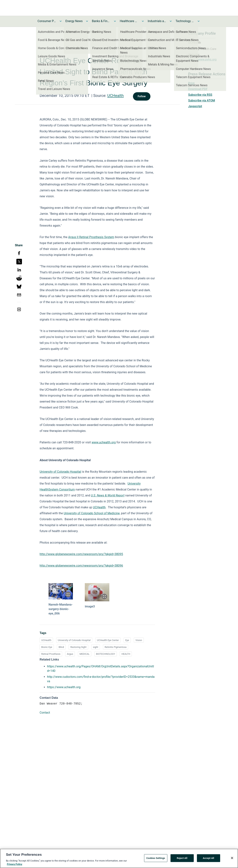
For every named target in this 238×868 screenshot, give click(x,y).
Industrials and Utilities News (157, 21)
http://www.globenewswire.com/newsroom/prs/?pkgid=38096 (81, 566)
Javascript (195, 106)
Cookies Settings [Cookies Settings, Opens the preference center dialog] (156, 859)
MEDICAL (85, 654)
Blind (61, 647)
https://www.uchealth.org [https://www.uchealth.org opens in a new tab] (64, 687)
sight (96, 647)
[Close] (232, 859)
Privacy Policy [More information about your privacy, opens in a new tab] (15, 865)
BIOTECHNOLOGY (106, 654)
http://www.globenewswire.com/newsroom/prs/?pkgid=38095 (81, 554)
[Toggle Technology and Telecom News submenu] (199, 21)
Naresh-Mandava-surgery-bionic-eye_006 (61, 609)
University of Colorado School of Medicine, (92, 513)
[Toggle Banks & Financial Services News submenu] (115, 21)
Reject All (182, 859)
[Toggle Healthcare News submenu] (143, 21)
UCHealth (115, 96)
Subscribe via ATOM (202, 100)
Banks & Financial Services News (101, 21)
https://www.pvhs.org (202, 59)
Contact (45, 713)
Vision (139, 640)
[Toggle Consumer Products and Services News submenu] (61, 21)
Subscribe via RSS (200, 95)
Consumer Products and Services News (47, 21)
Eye (127, 640)
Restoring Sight (78, 647)
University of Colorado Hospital (60, 472)
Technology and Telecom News (185, 21)
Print (191, 83)
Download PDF (198, 89)
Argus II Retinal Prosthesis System (91, 237)
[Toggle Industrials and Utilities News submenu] (171, 21)
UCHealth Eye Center (108, 640)
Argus (70, 654)
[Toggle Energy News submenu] (87, 21)
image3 (90, 606)
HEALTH (126, 654)
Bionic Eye (47, 647)
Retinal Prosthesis (51, 654)
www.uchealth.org (104, 442)
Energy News (74, 21)
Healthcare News (129, 21)
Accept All (209, 859)
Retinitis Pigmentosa (116, 647)
